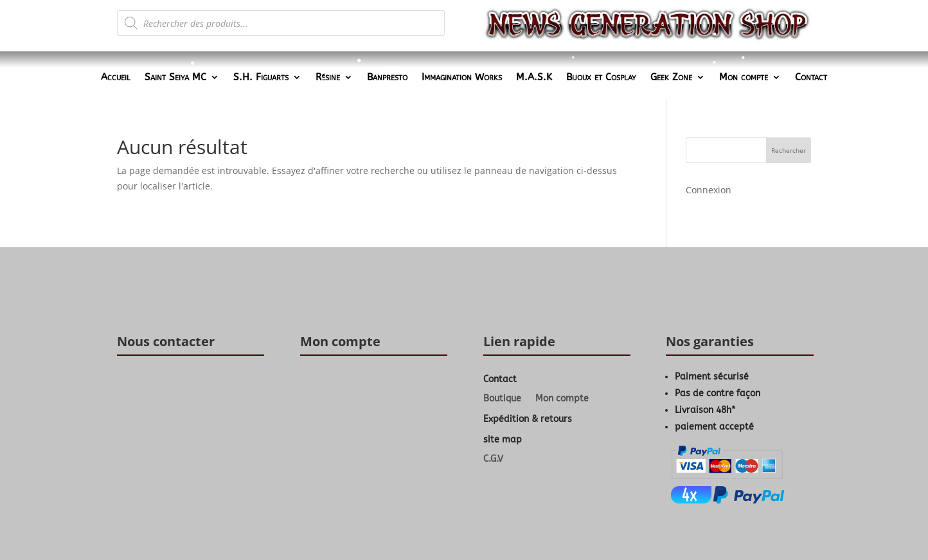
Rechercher (789, 150)
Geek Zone (671, 78)
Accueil (116, 78)
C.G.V (493, 459)
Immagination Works (462, 78)
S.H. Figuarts (261, 78)
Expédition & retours (528, 419)
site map (503, 440)
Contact (811, 78)
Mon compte (744, 78)
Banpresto (387, 78)
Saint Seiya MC (175, 78)
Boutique (502, 399)
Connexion (709, 190)
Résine (328, 78)
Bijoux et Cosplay (601, 78)
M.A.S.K (534, 78)
